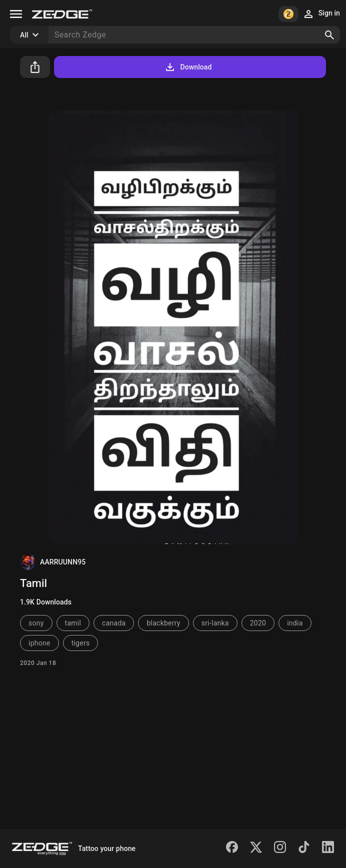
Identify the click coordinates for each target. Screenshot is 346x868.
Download (188, 67)
